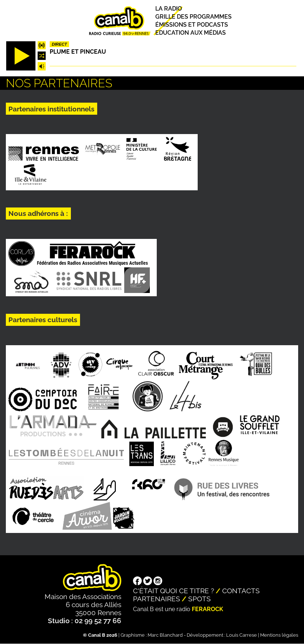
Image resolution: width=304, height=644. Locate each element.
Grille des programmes (193, 17)
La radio (169, 9)
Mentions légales (279, 635)
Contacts (241, 591)
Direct (60, 44)
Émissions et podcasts (192, 25)
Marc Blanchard (165, 635)
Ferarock (208, 609)
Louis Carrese (242, 635)
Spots (199, 599)
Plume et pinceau (78, 52)
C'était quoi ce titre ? (174, 591)
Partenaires (157, 599)
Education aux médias (191, 33)
